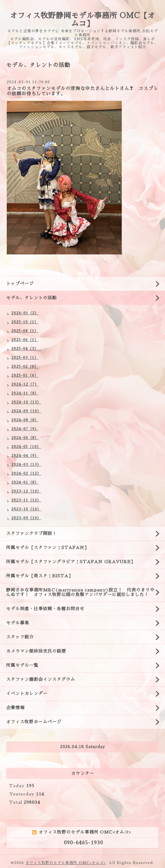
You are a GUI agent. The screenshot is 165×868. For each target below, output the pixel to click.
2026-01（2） (25, 313)
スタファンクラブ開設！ (31, 533)
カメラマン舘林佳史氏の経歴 (36, 651)
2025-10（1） (25, 322)
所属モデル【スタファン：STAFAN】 (48, 548)
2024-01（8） (25, 482)
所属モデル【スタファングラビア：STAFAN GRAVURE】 (71, 562)
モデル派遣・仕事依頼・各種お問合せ (45, 609)
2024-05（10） (26, 447)
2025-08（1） (25, 331)
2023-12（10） (26, 491)
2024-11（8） (25, 393)
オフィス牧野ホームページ (34, 722)
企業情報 (15, 708)
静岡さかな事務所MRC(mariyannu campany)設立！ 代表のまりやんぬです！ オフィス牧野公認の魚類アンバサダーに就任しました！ (80, 592)
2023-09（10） (26, 518)
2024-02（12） (26, 473)
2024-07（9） (25, 429)
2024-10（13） (26, 402)
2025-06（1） (25, 340)
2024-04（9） (25, 456)
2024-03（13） (26, 465)
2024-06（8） (25, 438)
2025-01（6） (25, 375)
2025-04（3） (25, 349)
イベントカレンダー (27, 693)
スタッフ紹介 (20, 637)
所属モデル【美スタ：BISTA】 (40, 576)
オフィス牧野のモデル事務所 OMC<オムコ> (66, 863)
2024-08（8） (25, 420)
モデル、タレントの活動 (31, 298)
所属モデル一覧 (22, 665)
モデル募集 (18, 623)
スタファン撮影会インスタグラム (41, 679)
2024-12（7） (25, 384)
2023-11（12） (26, 500)
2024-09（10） (26, 411)
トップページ (20, 284)
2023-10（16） (26, 509)
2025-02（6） (25, 367)
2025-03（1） (25, 358)
